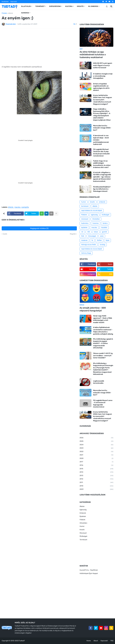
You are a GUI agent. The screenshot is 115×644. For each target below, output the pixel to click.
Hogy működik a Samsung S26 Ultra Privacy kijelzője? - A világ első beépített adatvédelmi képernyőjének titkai (102, 115)
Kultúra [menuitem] (69, 6)
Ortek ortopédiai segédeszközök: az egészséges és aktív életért (101, 87)
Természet (83, 540)
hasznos (96, 223)
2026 (96, 438)
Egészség (83, 510)
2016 (96, 465)
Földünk (84, 215)
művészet (85, 219)
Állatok (82, 506)
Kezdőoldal (5, 2)
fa (92, 240)
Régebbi (73, 234)
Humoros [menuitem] (25, 13)
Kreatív (82, 530)
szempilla (25, 207)
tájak (107, 240)
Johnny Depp (86, 253)
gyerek (104, 232)
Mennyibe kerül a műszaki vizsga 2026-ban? (102, 128)
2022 (96, 452)
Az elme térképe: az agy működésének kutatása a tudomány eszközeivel (93, 55)
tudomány (85, 223)
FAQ (112, 641)
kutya (96, 232)
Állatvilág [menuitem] (26, 6)
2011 (96, 483)
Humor (82, 526)
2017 (96, 462)
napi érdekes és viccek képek (92, 210)
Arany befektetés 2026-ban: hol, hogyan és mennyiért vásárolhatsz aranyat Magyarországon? (103, 100)
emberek (102, 202)
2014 (96, 472)
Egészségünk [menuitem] (55, 6)
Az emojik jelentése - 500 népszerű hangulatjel (93, 309)
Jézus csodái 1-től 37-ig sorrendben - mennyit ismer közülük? (103, 356)
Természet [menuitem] (40, 6)
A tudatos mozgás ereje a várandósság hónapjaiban (103, 76)
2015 (96, 469)
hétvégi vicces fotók (88, 245)
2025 (96, 441)
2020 (96, 459)
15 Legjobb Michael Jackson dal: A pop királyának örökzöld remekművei (101, 153)
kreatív (92, 202)
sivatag (102, 245)
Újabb (5, 234)
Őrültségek (83, 536)
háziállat (104, 228)
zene (102, 236)
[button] (107, 6)
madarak (84, 240)
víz (82, 232)
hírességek (92, 236)
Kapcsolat (14, 2)
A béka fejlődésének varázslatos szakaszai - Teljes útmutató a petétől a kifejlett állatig (103, 331)
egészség (94, 215)
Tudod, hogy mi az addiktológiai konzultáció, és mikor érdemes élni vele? (102, 164)
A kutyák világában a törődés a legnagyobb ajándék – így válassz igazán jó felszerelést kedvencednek (102, 177)
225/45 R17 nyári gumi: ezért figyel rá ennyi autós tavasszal (103, 65)
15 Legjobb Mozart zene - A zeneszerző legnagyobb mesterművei (103, 404)
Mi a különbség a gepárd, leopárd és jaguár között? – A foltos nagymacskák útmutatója (103, 343)
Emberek (83, 513)
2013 (96, 476)
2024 (96, 445)
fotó (83, 236)
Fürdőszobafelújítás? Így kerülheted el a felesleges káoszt (102, 189)
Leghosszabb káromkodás (99, 382)
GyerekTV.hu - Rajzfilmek (89, 570)
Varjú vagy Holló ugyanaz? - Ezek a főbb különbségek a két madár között (103, 319)
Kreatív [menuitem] (80, 6)
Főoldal (4, 13)
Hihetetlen (83, 523)
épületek (84, 228)
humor (84, 202)
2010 (96, 486)
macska (17, 207)
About (96, 641)
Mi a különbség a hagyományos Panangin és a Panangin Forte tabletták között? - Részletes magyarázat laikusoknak (103, 369)
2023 (96, 448)
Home (89, 641)
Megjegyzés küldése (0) (39, 228)
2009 (96, 489)
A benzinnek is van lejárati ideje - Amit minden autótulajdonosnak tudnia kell (101, 140)
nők (89, 232)
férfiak (99, 240)
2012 (96, 479)
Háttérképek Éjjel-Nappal (89, 573)
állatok (11, 13)
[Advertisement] (39, 47)
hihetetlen (96, 219)
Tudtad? (22, 641)
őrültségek (106, 215)
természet (85, 206)
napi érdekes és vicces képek (92, 249)
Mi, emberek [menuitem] (93, 6)
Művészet (83, 533)
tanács (105, 223)
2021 (96, 455)
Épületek (83, 516)
